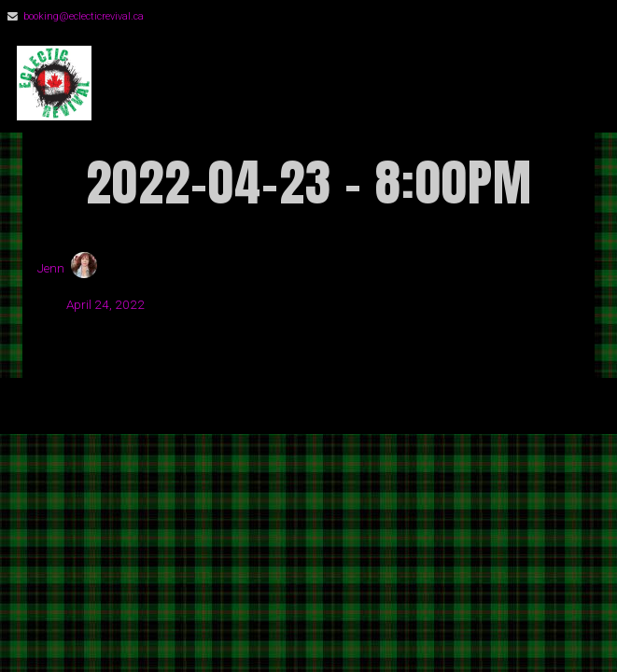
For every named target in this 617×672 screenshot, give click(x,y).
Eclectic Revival (238, 84)
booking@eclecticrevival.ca (84, 16)
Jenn (51, 268)
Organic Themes (341, 414)
